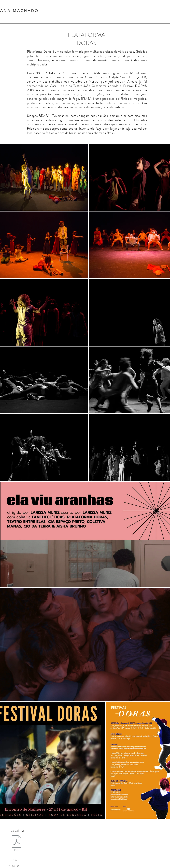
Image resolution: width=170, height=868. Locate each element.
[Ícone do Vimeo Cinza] (18, 866)
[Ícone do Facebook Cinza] (9, 866)
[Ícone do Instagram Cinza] (13, 866)
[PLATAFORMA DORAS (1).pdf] (16, 843)
